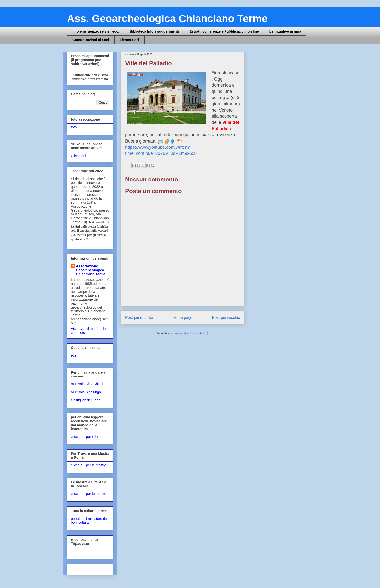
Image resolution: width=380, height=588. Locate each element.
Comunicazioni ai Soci (91, 40)
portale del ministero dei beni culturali (89, 521)
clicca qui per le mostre (89, 465)
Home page (182, 318)
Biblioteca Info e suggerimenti (154, 31)
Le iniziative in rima (285, 31)
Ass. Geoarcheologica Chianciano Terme (167, 19)
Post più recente (139, 318)
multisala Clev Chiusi (87, 384)
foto (74, 127)
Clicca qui (78, 156)
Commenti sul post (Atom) (190, 333)
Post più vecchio (226, 318)
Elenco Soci (130, 40)
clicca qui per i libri (85, 437)
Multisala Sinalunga (86, 392)
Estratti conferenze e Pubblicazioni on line (224, 31)
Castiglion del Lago (86, 400)
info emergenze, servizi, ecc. (96, 31)
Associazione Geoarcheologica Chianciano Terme (91, 270)
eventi (76, 355)
